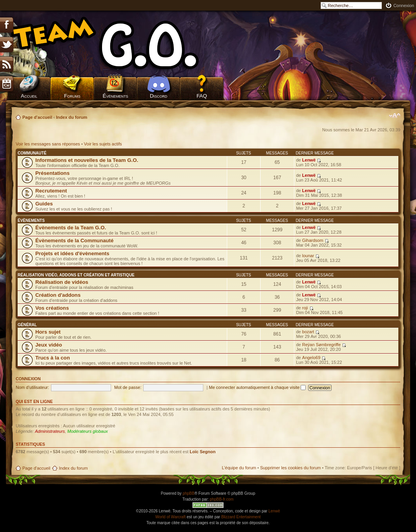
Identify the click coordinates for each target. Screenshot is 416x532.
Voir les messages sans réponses (48, 144)
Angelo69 (311, 358)
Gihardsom (313, 240)
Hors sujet (48, 332)
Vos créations (52, 308)
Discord (159, 96)
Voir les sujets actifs (103, 144)
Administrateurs (50, 431)
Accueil (29, 96)
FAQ (202, 96)
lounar (308, 256)
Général (27, 325)
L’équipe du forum (239, 468)
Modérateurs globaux (87, 431)
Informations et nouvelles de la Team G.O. (87, 160)
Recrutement (51, 191)
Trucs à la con (53, 358)
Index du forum (72, 117)
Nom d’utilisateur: (32, 387)
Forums (72, 96)
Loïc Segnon (203, 452)
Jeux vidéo (49, 345)
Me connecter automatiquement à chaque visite (257, 387)
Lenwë (309, 160)
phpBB (188, 493)
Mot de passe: (128, 387)
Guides (44, 204)
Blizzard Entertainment (241, 517)
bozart (308, 332)
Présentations (52, 173)
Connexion (404, 5)
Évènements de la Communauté (74, 241)
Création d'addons (58, 295)
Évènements (116, 96)
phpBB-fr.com (222, 499)
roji (305, 308)
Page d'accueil (37, 117)
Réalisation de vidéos (62, 282)
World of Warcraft (171, 517)
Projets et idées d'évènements (72, 253)
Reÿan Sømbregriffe (321, 345)
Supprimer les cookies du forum (291, 468)
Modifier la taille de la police (395, 116)
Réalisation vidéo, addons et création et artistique (76, 275)
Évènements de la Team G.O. (71, 228)
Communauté (32, 153)
